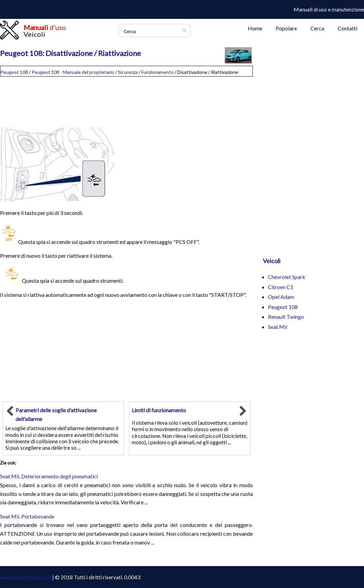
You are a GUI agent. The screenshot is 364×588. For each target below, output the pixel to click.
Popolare (286, 28)
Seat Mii (278, 327)
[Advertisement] (126, 99)
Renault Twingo (286, 317)
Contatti (347, 28)
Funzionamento (157, 72)
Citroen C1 (281, 287)
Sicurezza (128, 72)
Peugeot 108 (14, 72)
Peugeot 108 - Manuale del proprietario (73, 72)
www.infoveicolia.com (26, 577)
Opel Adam (281, 297)
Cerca (317, 28)
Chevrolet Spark (287, 277)
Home (255, 28)
